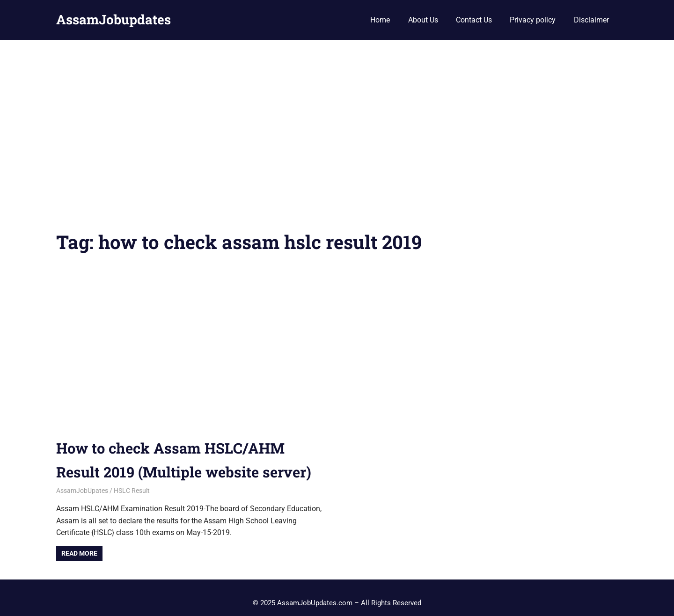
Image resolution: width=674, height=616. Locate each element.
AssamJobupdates (114, 19)
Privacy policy (533, 20)
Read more (79, 553)
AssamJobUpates (82, 491)
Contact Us (474, 20)
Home (380, 20)
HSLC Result (132, 491)
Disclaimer (591, 20)
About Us (423, 20)
